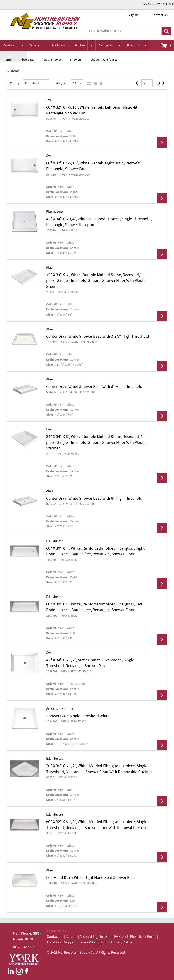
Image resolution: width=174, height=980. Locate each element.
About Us (133, 45)
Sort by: (15, 84)
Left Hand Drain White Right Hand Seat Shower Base (91, 878)
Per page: (62, 84)
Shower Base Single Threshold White (78, 716)
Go (166, 31)
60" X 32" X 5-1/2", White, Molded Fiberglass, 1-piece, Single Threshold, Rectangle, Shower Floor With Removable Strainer (99, 825)
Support (70, 942)
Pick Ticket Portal (143, 937)
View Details (162, 143)
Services (80, 45)
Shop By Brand (117, 937)
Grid (88, 83)
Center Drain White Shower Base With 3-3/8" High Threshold (98, 337)
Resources (106, 45)
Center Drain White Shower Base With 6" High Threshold (94, 387)
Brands (34, 45)
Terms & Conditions (94, 942)
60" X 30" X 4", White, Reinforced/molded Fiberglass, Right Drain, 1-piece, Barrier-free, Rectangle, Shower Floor (95, 551)
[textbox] (124, 31)
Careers (71, 937)
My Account (60, 45)
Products (10, 45)
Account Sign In (92, 937)
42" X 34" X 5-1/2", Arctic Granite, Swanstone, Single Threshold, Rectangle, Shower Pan (90, 663)
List (94, 83)
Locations (10, 56)
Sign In (133, 15)
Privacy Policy (122, 942)
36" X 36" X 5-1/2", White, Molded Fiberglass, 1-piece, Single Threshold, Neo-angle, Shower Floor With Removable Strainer (99, 769)
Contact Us (159, 15)
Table (100, 83)
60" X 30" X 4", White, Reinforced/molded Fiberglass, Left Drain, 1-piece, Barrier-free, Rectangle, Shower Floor (94, 607)
